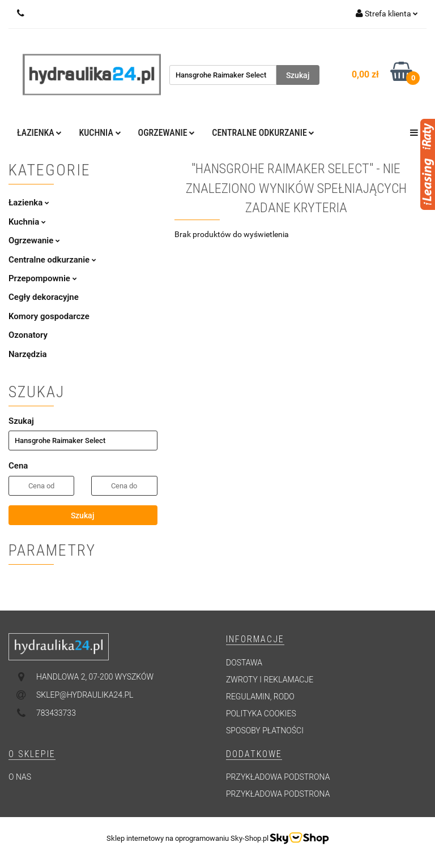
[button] (255, 640)
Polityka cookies (261, 714)
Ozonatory (28, 335)
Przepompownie (43, 278)
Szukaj (83, 515)
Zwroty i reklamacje (270, 680)
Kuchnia (100, 133)
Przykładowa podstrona (278, 777)
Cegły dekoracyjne (44, 297)
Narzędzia (28, 354)
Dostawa (244, 663)
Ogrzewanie (167, 133)
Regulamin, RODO (260, 697)
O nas (20, 777)
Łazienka (39, 133)
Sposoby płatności (265, 731)
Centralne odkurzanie (263, 133)
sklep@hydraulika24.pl (85, 695)
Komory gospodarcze (49, 316)
